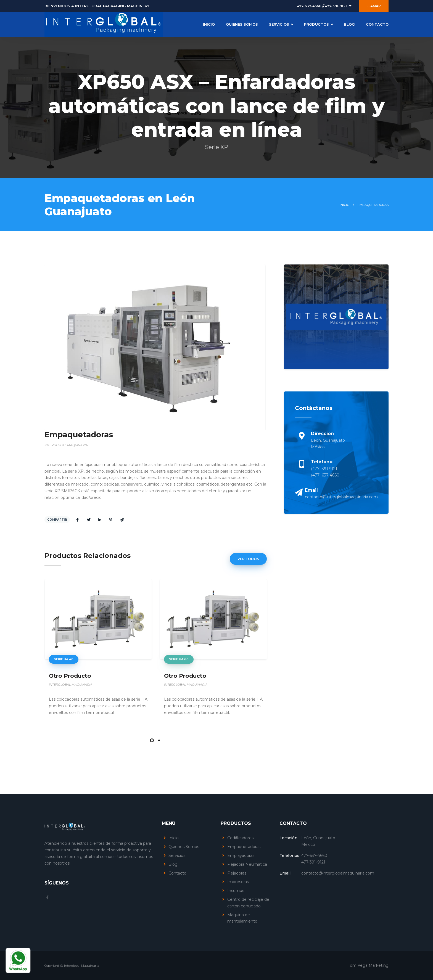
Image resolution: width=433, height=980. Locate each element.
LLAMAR (374, 6)
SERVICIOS (281, 24)
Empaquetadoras (244, 847)
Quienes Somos (184, 847)
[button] (152, 740)
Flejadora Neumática (247, 864)
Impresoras (238, 882)
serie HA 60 (179, 659)
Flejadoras (237, 873)
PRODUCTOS (318, 24)
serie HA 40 (64, 659)
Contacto (177, 873)
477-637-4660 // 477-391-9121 (322, 6)
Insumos (236, 891)
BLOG (349, 24)
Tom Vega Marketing (368, 965)
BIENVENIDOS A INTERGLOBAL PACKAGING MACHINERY (97, 6)
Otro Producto (70, 676)
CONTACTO (377, 24)
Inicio (344, 205)
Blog (173, 864)
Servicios (177, 855)
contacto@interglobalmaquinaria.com (341, 497)
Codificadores (240, 838)
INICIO (209, 24)
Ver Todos (248, 559)
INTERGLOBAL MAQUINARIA (66, 445)
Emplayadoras (241, 855)
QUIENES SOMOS (242, 24)
